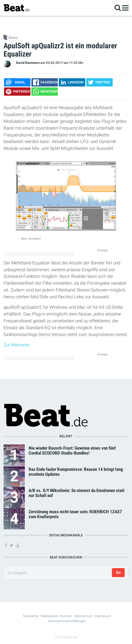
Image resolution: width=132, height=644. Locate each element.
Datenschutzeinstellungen (67, 621)
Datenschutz (83, 616)
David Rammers (28, 63)
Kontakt (66, 616)
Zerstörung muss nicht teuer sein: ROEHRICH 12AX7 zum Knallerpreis (75, 514)
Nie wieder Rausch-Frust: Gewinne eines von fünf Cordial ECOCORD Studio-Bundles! (72, 451)
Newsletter (31, 616)
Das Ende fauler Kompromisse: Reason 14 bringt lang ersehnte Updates (76, 472)
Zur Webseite (17, 345)
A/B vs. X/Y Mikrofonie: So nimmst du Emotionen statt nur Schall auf (77, 493)
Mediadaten (50, 616)
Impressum (103, 616)
